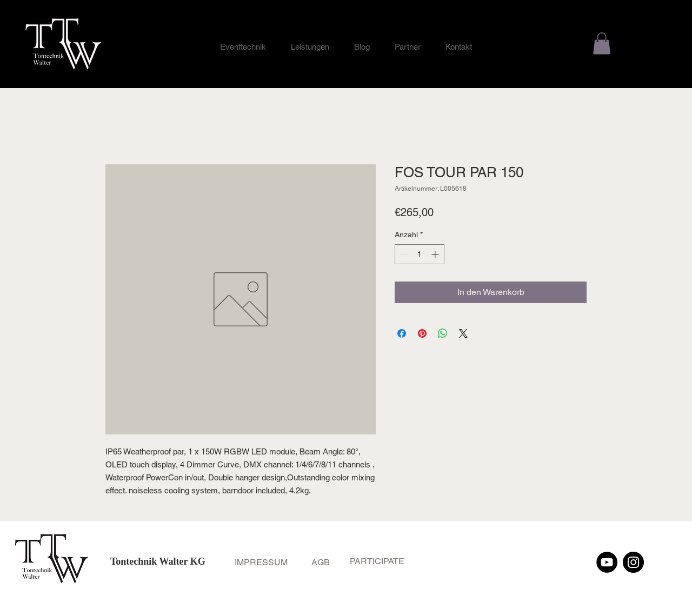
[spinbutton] (420, 254)
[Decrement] (403, 254)
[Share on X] (463, 333)
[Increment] (436, 254)
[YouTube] (607, 562)
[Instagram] (633, 562)
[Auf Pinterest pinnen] (422, 333)
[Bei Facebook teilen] (402, 333)
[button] (602, 43)
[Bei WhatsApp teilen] (443, 333)
